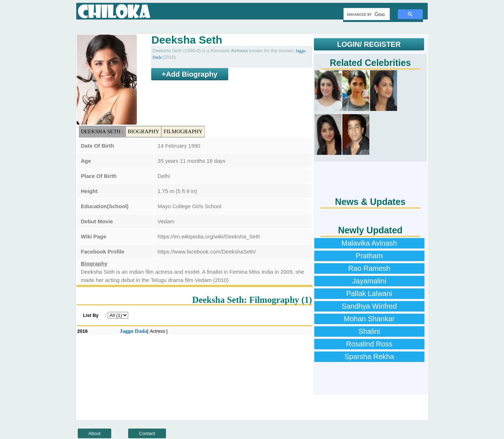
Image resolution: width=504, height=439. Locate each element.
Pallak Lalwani (369, 294)
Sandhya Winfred (369, 306)
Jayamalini (369, 281)
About (95, 433)
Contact (147, 433)
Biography (144, 131)
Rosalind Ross (369, 344)
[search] (366, 14)
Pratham (369, 256)
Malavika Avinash (369, 243)
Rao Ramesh (369, 268)
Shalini (369, 331)
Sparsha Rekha (369, 357)
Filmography (183, 131)
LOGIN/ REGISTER (369, 44)
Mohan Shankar (369, 319)
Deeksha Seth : (102, 131)
